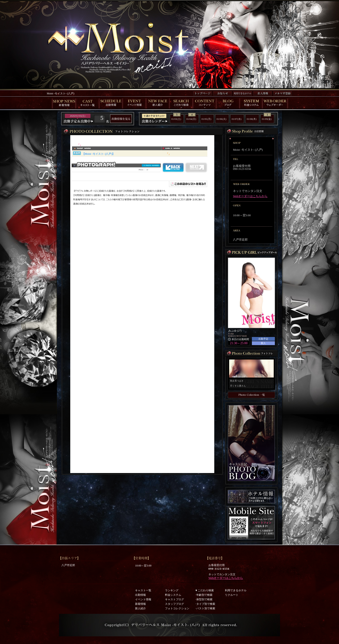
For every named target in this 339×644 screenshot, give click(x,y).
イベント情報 (143, 599)
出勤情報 (140, 595)
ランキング (172, 590)
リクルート (232, 595)
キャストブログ (174, 599)
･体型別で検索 (204, 599)
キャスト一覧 (143, 590)
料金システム (173, 595)
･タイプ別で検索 (205, 604)
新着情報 (140, 604)
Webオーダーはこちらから (250, 196)
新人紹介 (140, 608)
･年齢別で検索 (204, 595)
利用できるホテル (236, 590)
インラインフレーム (142, 304)
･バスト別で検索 (205, 608)
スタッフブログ (174, 604)
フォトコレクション (177, 608)
